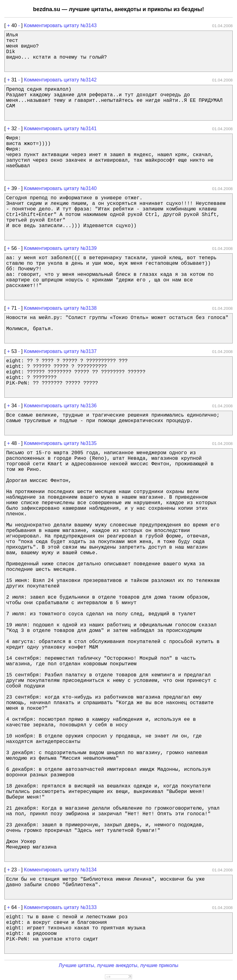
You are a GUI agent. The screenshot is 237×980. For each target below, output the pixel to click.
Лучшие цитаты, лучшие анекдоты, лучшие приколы (118, 965)
